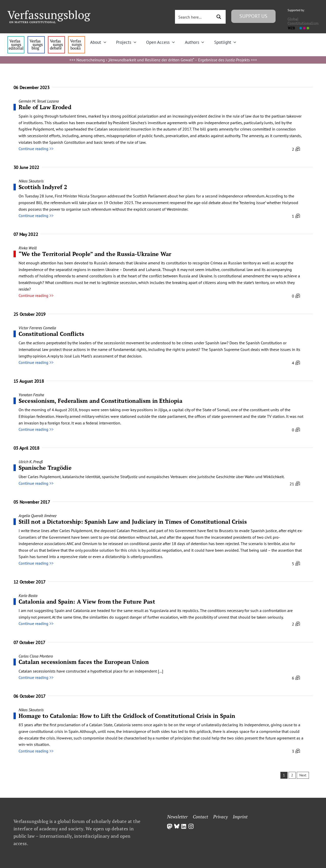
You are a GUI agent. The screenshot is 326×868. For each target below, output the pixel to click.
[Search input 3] (194, 17)
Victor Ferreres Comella (37, 328)
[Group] (49, 12)
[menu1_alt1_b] (36, 38)
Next (303, 775)
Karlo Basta (28, 595)
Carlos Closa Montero (36, 656)
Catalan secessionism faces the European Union (84, 662)
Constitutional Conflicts (51, 334)
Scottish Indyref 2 (43, 187)
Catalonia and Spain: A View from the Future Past (87, 601)
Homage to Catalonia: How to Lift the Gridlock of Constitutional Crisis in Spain (127, 716)
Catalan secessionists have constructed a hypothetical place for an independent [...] (91, 671)
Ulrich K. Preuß (31, 462)
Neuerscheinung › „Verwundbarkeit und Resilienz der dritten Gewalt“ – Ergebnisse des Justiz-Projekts (163, 60)
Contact (200, 817)
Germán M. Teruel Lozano (39, 101)
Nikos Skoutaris (31, 181)
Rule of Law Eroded (45, 107)
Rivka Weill (28, 248)
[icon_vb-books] (77, 38)
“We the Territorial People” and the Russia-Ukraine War (95, 254)
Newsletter (177, 817)
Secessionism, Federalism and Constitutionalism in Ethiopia (100, 401)
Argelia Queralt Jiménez (38, 516)
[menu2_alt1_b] (56, 38)
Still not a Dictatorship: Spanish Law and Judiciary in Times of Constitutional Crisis (133, 522)
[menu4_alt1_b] (16, 38)
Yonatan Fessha (31, 395)
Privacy (220, 817)
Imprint (240, 817)
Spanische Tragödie (45, 468)
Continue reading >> (36, 149)
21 (295, 484)
